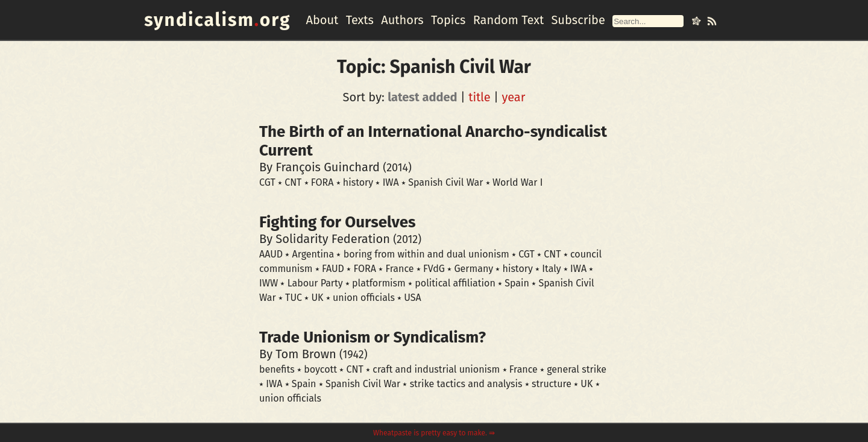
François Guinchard (328, 167)
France (399, 269)
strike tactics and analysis (466, 384)
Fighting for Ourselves (338, 222)
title (480, 97)
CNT (293, 182)
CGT (267, 182)
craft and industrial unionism (436, 369)
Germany (473, 269)
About (322, 20)
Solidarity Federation (333, 239)
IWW (269, 283)
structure (552, 384)
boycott (320, 369)
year (513, 97)
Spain (517, 283)
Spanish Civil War (445, 182)
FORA (322, 182)
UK (317, 298)
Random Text (508, 20)
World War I (518, 182)
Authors (402, 20)
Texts (360, 20)
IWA (391, 182)
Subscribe (578, 20)
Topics (448, 20)
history (358, 182)
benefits (277, 369)
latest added (422, 97)
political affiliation (455, 283)
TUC (294, 298)
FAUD (333, 269)
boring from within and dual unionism (426, 254)
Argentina (313, 254)
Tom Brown (306, 354)
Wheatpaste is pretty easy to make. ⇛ (434, 433)
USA (412, 298)
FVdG (434, 269)
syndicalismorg (217, 20)
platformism (379, 283)
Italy (551, 269)
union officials (364, 298)
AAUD (271, 254)
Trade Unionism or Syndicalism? (373, 337)
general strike (577, 369)
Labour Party (315, 283)
